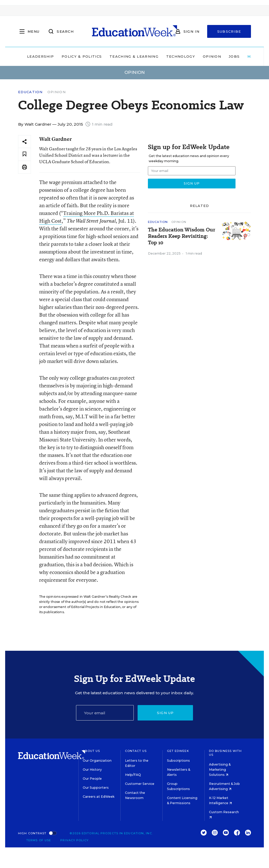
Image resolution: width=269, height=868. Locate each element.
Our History (92, 770)
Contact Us (136, 751)
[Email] (105, 713)
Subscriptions (178, 761)
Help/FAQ (133, 775)
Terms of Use (39, 840)
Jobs (234, 56)
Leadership (40, 56)
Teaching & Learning (134, 56)
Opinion (212, 56)
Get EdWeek (178, 751)
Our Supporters (96, 788)
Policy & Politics (82, 56)
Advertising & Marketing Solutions (220, 770)
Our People (92, 779)
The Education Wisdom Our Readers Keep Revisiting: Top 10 (182, 236)
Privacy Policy (74, 840)
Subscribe (229, 31)
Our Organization (97, 761)
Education (30, 92)
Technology (181, 56)
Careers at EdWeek (99, 797)
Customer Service (140, 784)
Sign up (165, 713)
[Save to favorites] (24, 154)
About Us (91, 751)
